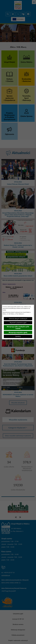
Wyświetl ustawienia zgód (18, 323)
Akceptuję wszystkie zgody (18, 332)
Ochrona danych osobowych (18, 319)
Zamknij (18, 336)
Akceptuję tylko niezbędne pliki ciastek (18, 327)
